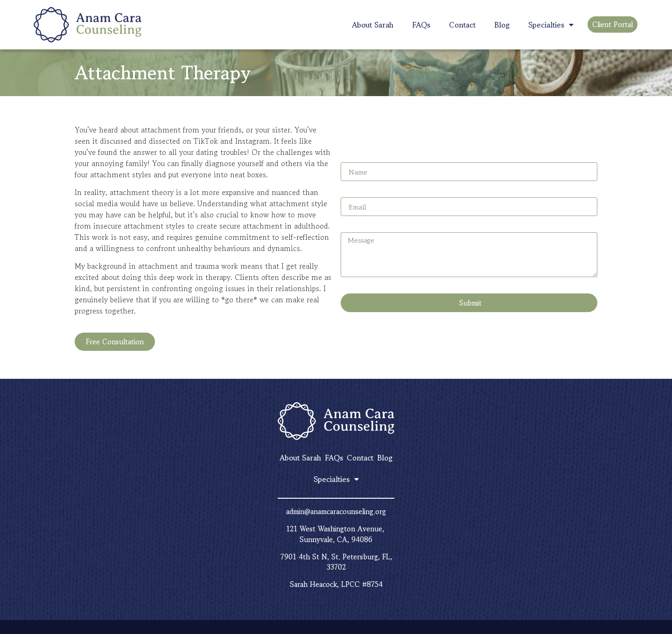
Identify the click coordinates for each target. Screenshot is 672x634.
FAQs (421, 25)
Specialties (551, 25)
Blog (502, 25)
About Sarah (373, 25)
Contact (462, 25)
